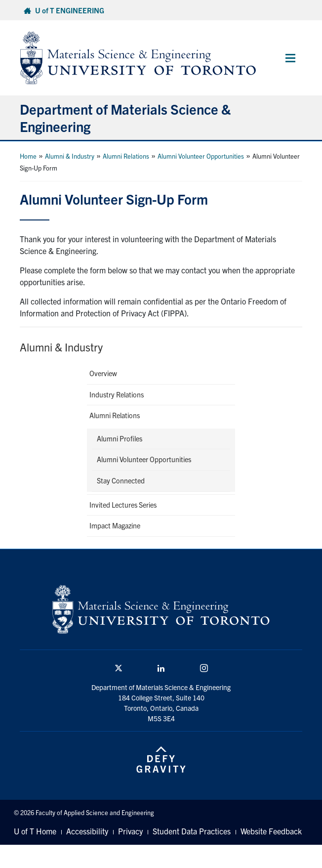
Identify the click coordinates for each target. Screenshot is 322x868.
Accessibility (87, 831)
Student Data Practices (192, 831)
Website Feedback (271, 831)
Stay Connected (121, 480)
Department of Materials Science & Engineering (125, 117)
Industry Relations (117, 394)
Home (28, 156)
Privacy (130, 831)
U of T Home (35, 831)
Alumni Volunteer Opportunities (201, 156)
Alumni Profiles (120, 438)
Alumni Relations (126, 156)
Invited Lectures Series (123, 505)
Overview (103, 373)
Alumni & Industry (70, 156)
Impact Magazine (115, 525)
